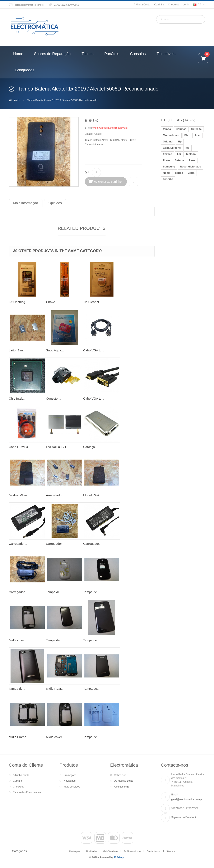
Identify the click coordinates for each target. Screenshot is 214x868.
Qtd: (87, 172)
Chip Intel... (17, 398)
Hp (180, 142)
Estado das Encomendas (27, 792)
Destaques (75, 851)
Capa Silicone (172, 148)
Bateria (179, 160)
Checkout (173, 5)
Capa (191, 173)
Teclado (191, 154)
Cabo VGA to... (94, 350)
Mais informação (26, 203)
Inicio (17, 100)
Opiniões (55, 203)
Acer (198, 135)
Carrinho (159, 5)
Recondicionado (190, 167)
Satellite (196, 129)
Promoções (70, 775)
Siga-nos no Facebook (184, 817)
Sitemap (171, 851)
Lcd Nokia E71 (56, 447)
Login (186, 5)
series (179, 173)
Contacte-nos (154, 851)
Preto (166, 160)
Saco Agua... (55, 350)
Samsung (169, 167)
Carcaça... (90, 447)
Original (168, 142)
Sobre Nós (120, 775)
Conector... (54, 398)
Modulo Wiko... (19, 495)
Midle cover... (18, 640)
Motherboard (171, 135)
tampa (167, 129)
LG (179, 154)
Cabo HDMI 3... (20, 447)
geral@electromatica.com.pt (29, 5)
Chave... (52, 302)
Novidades (70, 781)
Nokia (167, 173)
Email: (175, 795)
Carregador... (18, 544)
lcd (188, 148)
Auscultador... (55, 495)
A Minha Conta (142, 5)
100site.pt (119, 857)
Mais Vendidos (72, 787)
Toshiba (168, 179)
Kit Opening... (18, 302)
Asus (192, 160)
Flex (187, 135)
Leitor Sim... (17, 350)
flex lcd (168, 154)
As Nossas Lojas (124, 781)
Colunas (181, 129)
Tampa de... (54, 592)
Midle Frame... (19, 737)
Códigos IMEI (122, 787)
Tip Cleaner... (92, 302)
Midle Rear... (55, 689)
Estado (89, 134)
